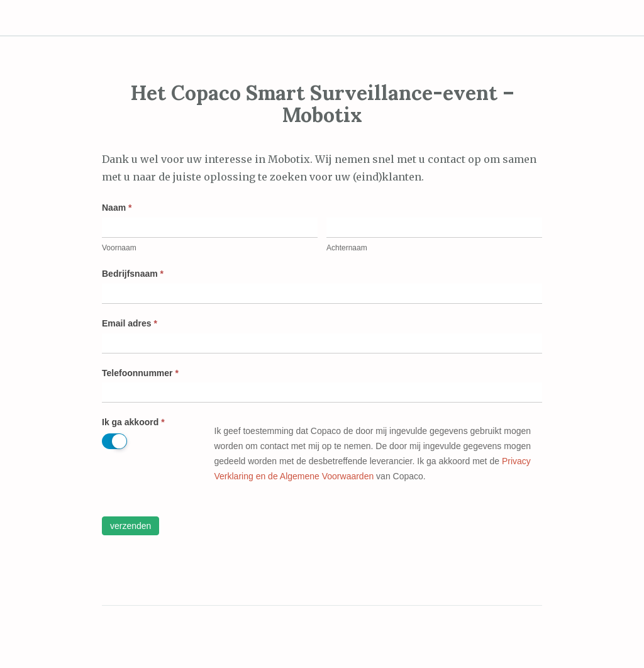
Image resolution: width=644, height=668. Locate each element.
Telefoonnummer (140, 373)
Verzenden (130, 526)
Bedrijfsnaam (133, 274)
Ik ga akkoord (133, 422)
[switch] (114, 441)
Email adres (130, 323)
